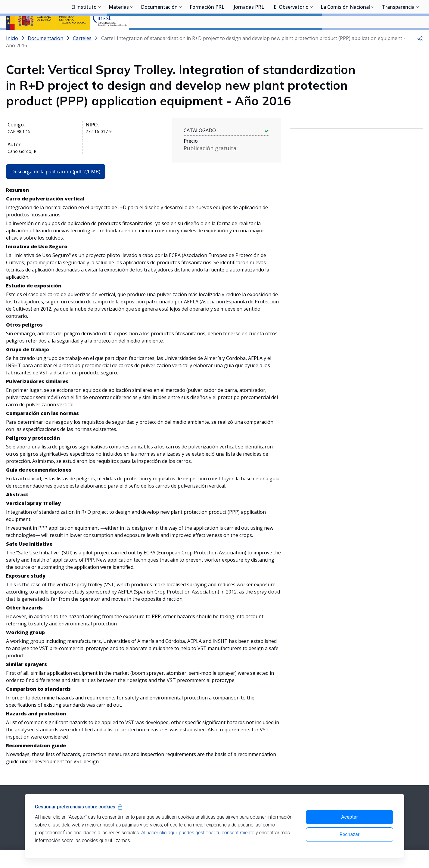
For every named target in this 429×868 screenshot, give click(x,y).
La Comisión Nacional (345, 38)
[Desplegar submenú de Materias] (132, 37)
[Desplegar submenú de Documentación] (181, 37)
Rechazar (350, 834)
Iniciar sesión (400, 14)
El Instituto (84, 38)
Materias (119, 38)
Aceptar (350, 817)
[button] (420, 54)
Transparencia (398, 38)
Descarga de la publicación (56, 188)
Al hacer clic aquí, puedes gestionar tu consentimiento (198, 833)
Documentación (159, 38)
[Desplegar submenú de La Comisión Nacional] (373, 37)
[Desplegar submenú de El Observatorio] (312, 37)
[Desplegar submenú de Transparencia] (418, 37)
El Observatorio (291, 38)
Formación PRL (207, 38)
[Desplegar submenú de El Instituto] (100, 37)
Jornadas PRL (249, 38)
